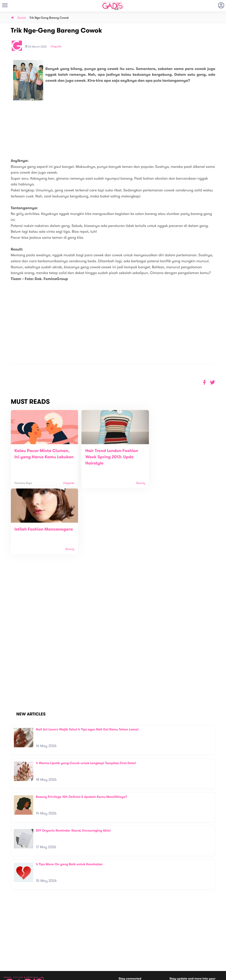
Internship (65, 952)
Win (131, 948)
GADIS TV (142, 948)
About (62, 938)
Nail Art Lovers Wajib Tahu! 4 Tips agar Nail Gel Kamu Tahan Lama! (87, 663)
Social (22, 18)
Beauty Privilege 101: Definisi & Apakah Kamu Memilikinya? (82, 731)
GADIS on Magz (161, 948)
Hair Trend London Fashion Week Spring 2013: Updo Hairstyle (109, 457)
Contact (64, 942)
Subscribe (212, 928)
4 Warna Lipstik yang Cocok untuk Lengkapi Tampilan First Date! (86, 697)
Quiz (123, 948)
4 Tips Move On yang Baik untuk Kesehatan (69, 798)
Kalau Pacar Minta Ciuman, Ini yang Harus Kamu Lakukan (42, 457)
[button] (212, 382)
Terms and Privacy (146, 975)
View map (10, 957)
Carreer (63, 947)
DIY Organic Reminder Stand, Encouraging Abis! (73, 764)
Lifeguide (56, 47)
